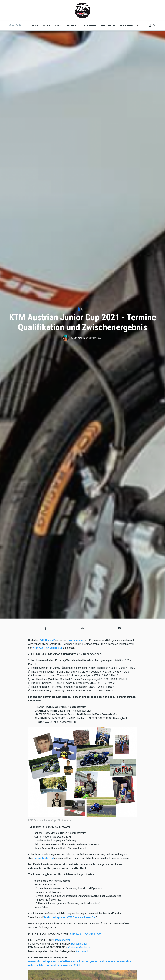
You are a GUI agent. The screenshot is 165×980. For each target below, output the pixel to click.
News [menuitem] (35, 26)
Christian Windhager (79, 948)
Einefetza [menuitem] (73, 26)
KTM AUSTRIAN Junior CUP (86, 934)
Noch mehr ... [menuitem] (128, 27)
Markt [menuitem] (59, 26)
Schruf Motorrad (44, 858)
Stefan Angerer (62, 940)
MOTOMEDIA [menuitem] (108, 26)
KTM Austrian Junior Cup (48, 648)
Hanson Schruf (79, 944)
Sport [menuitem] (46, 26)
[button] (46, 628)
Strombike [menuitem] (90, 26)
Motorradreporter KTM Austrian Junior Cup (70, 917)
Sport (84, 309)
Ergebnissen (75, 640)
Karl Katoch (79, 338)
